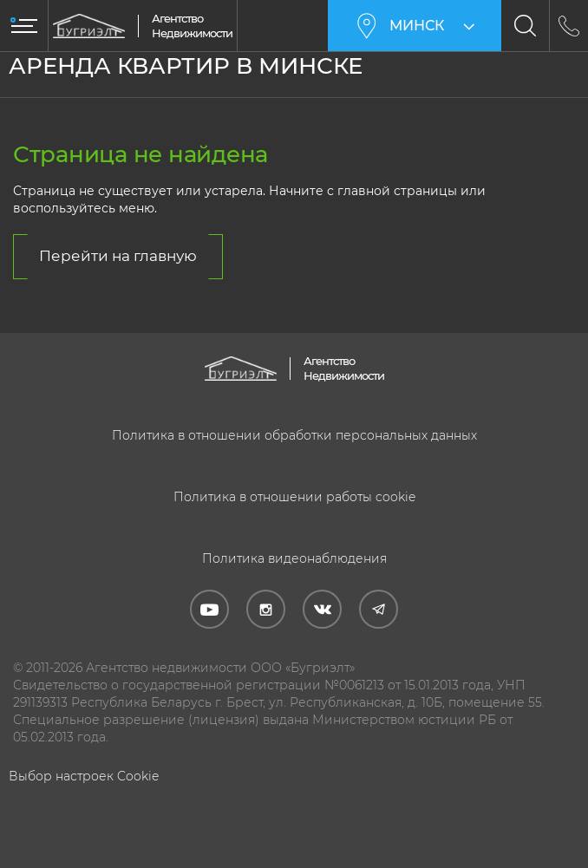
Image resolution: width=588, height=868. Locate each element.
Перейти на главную (118, 256)
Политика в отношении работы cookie (294, 497)
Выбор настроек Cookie (84, 776)
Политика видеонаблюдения (294, 558)
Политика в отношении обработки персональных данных (294, 435)
